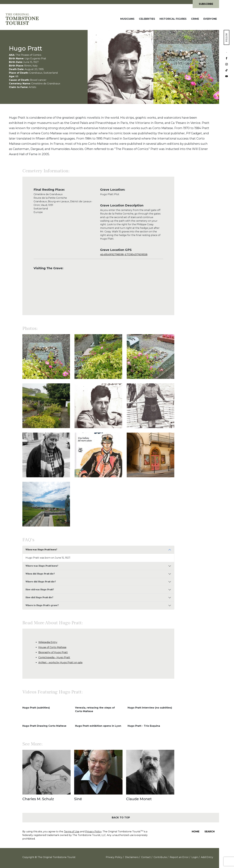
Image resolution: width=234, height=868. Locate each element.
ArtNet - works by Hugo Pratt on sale (60, 663)
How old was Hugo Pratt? (40, 590)
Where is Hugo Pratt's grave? (42, 605)
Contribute (160, 857)
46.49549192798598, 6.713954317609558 (124, 255)
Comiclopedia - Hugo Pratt (54, 657)
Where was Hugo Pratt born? (42, 566)
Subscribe (206, 4)
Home (196, 832)
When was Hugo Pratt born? (41, 550)
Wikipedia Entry (48, 642)
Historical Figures (173, 19)
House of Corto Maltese (52, 647)
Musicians (127, 19)
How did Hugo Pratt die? (39, 597)
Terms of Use (72, 832)
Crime (195, 19)
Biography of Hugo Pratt (53, 652)
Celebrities (147, 19)
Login (195, 857)
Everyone (210, 19)
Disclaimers (132, 857)
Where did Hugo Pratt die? (41, 582)
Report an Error (179, 857)
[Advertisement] (197, 234)
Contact (146, 857)
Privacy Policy (93, 832)
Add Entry (207, 857)
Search (210, 832)
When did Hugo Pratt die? (40, 574)
